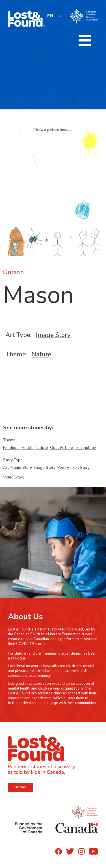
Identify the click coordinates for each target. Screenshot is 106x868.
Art (6, 468)
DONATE (21, 787)
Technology (85, 448)
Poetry (63, 468)
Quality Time (61, 448)
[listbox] (54, 16)
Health (28, 448)
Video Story (14, 477)
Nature (41, 354)
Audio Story (21, 468)
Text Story (80, 468)
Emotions (11, 448)
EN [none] (50, 16)
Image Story (53, 335)
